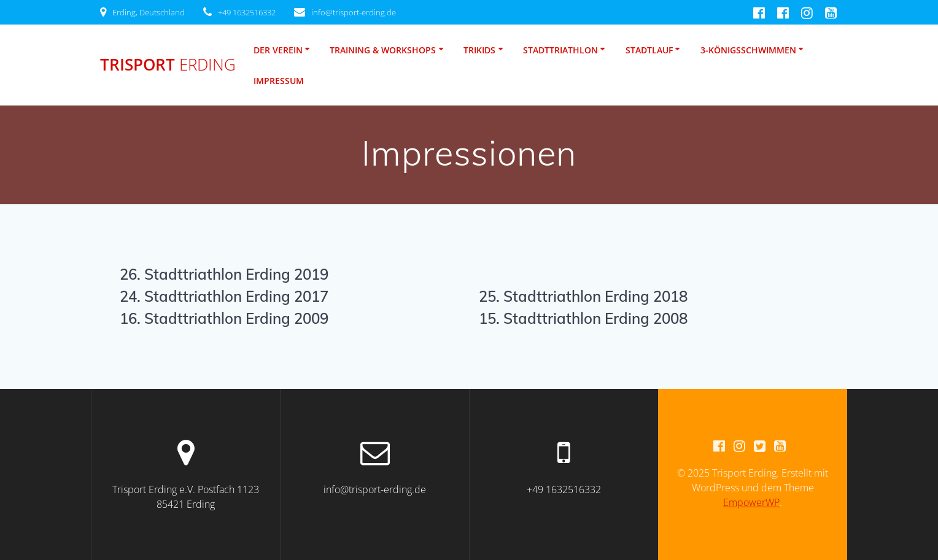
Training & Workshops (383, 50)
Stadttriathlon (560, 50)
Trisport (168, 65)
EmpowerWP (751, 502)
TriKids (479, 50)
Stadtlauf (649, 50)
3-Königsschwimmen (748, 50)
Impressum (279, 81)
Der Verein (278, 50)
